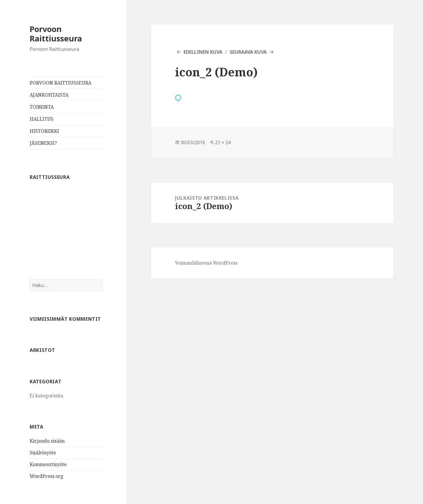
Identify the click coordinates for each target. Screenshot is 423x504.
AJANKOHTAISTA (49, 95)
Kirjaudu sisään (47, 441)
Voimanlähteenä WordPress (206, 263)
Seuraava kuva (248, 52)
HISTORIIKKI (44, 131)
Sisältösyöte (43, 453)
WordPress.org (47, 476)
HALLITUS (42, 119)
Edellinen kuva (203, 52)
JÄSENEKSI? (43, 143)
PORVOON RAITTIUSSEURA (61, 83)
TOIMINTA (42, 107)
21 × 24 (223, 142)
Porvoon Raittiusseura (56, 34)
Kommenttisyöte (48, 464)
